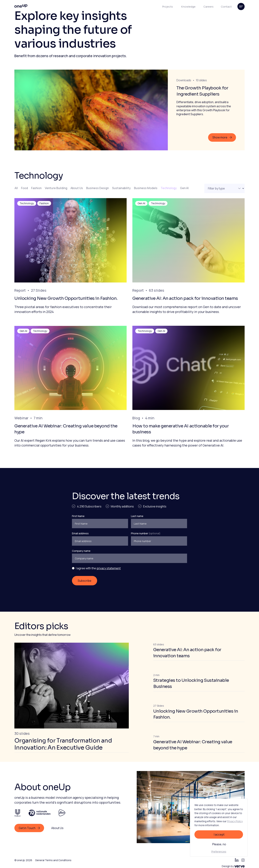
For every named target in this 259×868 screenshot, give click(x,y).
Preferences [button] (219, 852)
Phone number (146, 533)
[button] (241, 6)
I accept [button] (219, 834)
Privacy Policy (235, 821)
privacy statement (109, 568)
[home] (21, 6)
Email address (80, 533)
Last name (137, 516)
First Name (78, 516)
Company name (81, 551)
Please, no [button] (219, 844)
